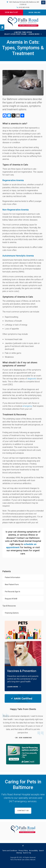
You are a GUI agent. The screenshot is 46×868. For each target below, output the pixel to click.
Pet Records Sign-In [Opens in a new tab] (13, 592)
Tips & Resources (9, 606)
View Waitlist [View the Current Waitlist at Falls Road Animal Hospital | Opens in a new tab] (12, 12)
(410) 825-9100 (24, 7)
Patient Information (13, 577)
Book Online (35, 12)
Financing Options (12, 613)
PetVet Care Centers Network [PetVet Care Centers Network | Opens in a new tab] (26, 860)
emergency (27, 406)
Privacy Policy (23, 851)
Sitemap (19, 853)
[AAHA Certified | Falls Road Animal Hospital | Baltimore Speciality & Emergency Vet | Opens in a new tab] (23, 698)
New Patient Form (12, 584)
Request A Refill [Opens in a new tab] (11, 599)
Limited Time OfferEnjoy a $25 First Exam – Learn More (22, 33)
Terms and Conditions (10, 851)
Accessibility (33, 851)
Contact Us (23, 811)
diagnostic (32, 379)
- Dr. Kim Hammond (23, 738)
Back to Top (27, 853)
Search (41, 851)
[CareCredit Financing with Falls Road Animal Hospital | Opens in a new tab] (23, 754)
